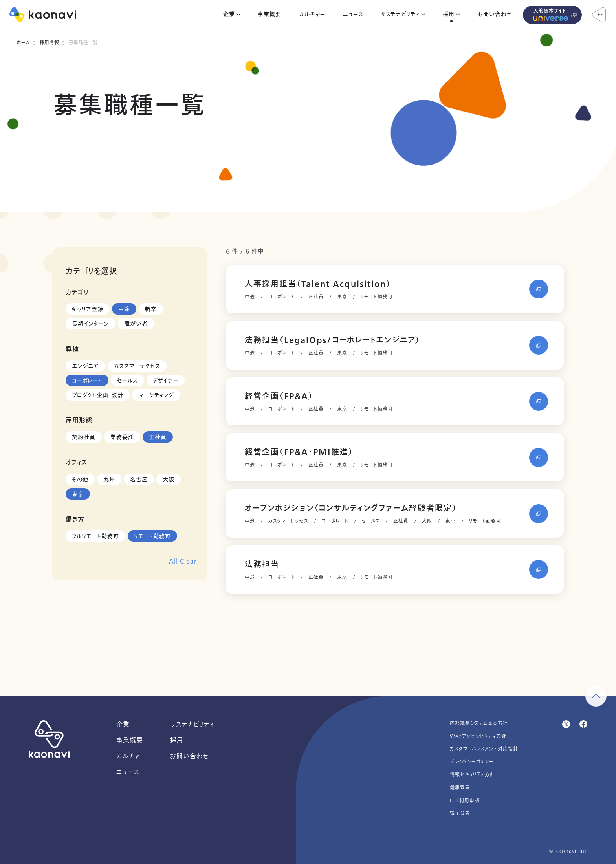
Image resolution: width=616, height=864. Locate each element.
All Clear (183, 561)
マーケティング (156, 395)
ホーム (23, 43)
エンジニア (85, 366)
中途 (124, 309)
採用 (449, 15)
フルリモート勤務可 (95, 536)
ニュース (353, 15)
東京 (78, 494)
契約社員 (84, 437)
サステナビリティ (400, 15)
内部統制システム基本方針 (479, 723)
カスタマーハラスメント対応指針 (484, 749)
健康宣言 (460, 788)
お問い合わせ (495, 15)
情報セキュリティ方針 (472, 775)
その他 (80, 480)
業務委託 (122, 437)
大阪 (169, 480)
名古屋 (139, 480)
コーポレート (87, 381)
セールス (127, 381)
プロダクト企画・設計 (98, 395)
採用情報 (49, 43)
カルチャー (312, 15)
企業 (229, 15)
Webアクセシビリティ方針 (478, 736)
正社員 (158, 437)
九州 (109, 480)
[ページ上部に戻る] (596, 696)
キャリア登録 (88, 309)
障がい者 (136, 324)
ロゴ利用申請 (465, 801)
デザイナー (166, 381)
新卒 (151, 309)
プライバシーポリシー (472, 762)
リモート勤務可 (152, 536)
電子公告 (460, 813)
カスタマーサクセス (137, 366)
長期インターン (91, 324)
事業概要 (269, 15)
